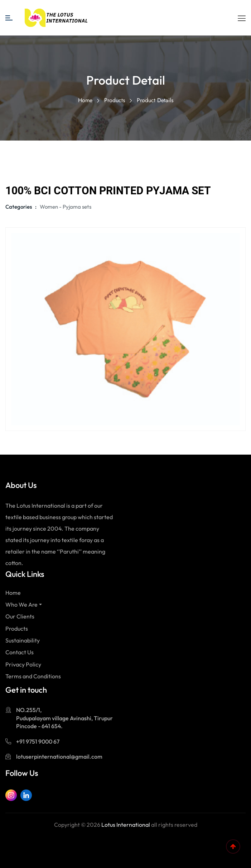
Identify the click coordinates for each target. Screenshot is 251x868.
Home (85, 100)
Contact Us (20, 652)
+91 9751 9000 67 (38, 741)
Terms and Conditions (33, 676)
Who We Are (21, 604)
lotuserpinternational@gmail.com (59, 756)
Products (115, 100)
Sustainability (23, 640)
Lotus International (126, 825)
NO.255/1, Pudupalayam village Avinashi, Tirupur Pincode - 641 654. (64, 718)
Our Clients (20, 616)
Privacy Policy (23, 664)
